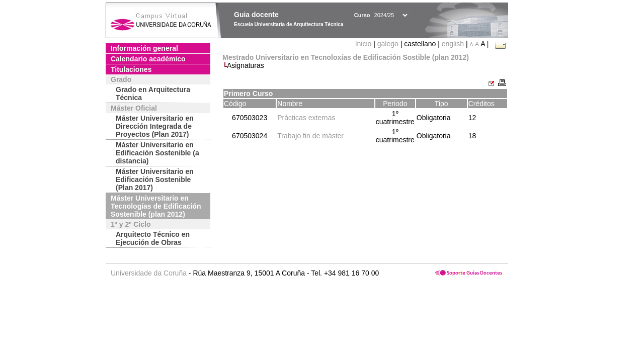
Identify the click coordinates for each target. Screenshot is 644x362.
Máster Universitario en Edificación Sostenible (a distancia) (157, 153)
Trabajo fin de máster (310, 136)
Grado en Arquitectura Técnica (153, 94)
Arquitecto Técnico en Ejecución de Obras (153, 238)
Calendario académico (148, 59)
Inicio (365, 44)
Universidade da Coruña (149, 273)
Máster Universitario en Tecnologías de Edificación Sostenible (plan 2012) (156, 206)
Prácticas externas (306, 118)
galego (388, 44)
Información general (144, 48)
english (453, 44)
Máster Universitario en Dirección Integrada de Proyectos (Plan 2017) (155, 126)
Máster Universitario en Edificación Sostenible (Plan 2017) (155, 179)
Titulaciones (131, 69)
